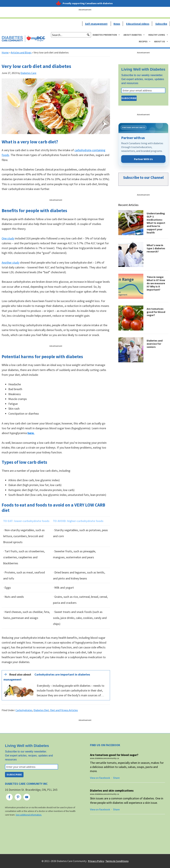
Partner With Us (143, 159)
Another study (10, 262)
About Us (161, 41)
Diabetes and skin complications (112, 790)
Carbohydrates (24, 710)
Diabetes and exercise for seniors (155, 344)
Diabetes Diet (41, 710)
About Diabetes (134, 35)
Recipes (145, 41)
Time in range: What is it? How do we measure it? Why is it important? (156, 283)
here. (31, 433)
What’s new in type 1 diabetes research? (156, 248)
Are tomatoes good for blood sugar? (156, 312)
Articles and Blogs (21, 52)
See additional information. (29, 815)
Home (5, 52)
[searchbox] (71, 35)
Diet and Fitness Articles (64, 710)
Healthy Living (158, 35)
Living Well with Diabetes (143, 69)
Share (116, 778)
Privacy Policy (96, 861)
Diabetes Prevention (106, 35)
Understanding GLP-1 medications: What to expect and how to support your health (156, 223)
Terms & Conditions (117, 861)
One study (8, 238)
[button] (88, 35)
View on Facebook (100, 778)
